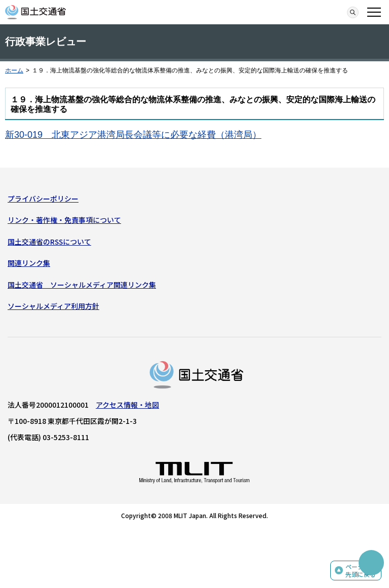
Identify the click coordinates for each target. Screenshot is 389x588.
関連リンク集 (29, 263)
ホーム (14, 70)
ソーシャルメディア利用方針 (53, 306)
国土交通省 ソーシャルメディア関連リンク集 (82, 285)
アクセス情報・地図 (127, 405)
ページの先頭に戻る (361, 571)
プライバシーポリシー (43, 199)
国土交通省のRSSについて (49, 242)
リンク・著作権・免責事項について (64, 220)
